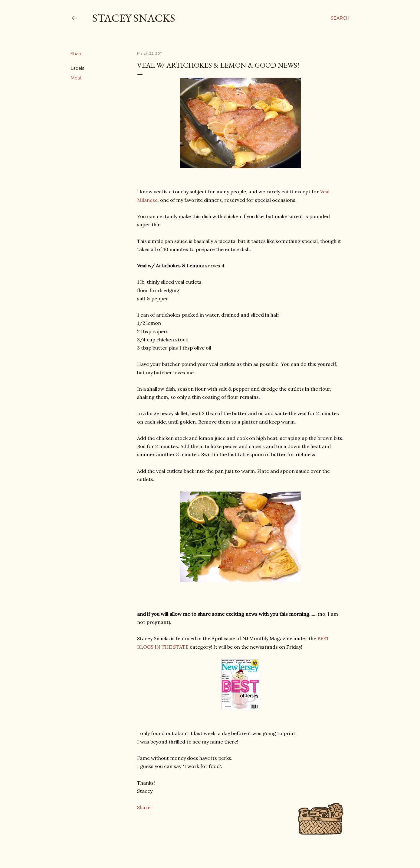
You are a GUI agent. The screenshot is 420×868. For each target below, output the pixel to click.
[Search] (340, 18)
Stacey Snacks (134, 18)
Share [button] (77, 54)
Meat (76, 78)
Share (144, 807)
